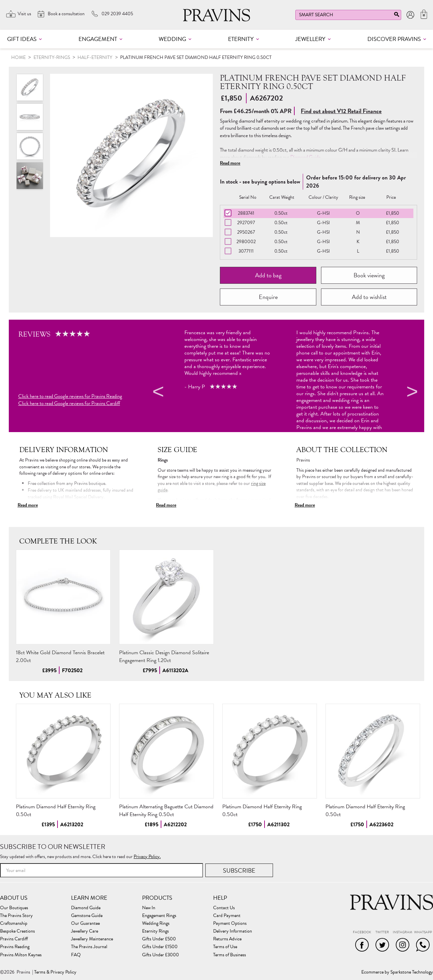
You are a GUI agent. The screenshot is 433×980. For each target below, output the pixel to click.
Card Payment (227, 916)
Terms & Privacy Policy (55, 972)
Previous (157, 393)
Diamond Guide (305, 157)
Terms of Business (230, 955)
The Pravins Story (16, 916)
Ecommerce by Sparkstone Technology (397, 972)
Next (411, 393)
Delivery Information (233, 931)
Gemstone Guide (87, 916)
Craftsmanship (14, 923)
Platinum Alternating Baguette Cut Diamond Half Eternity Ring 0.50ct (166, 811)
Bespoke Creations (17, 931)
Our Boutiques (14, 908)
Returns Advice (227, 939)
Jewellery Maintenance (92, 939)
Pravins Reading (15, 947)
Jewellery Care (85, 931)
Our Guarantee (85, 923)
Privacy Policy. (147, 857)
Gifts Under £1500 (160, 947)
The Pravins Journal (89, 947)
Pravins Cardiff (14, 939)
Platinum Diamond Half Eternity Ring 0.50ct (56, 811)
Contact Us (224, 908)
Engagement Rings (159, 916)
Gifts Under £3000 (161, 955)
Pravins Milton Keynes (21, 955)
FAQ (76, 955)
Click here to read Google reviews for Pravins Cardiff (69, 403)
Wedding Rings (156, 923)
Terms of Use (225, 947)
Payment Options (230, 923)
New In (149, 908)
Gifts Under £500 (159, 939)
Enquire (268, 297)
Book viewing (369, 275)
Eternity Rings (155, 931)
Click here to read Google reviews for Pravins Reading (70, 396)
